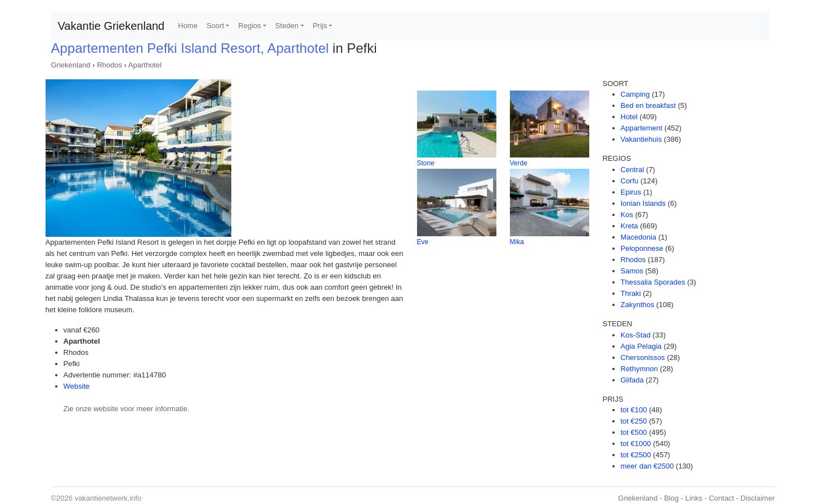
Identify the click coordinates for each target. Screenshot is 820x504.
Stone (426, 163)
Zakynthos (638, 305)
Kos (627, 215)
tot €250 (634, 421)
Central (633, 170)
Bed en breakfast (648, 105)
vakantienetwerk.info (108, 498)
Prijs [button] (320, 26)
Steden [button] (287, 26)
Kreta (629, 226)
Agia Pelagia (641, 346)
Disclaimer (758, 498)
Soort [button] (215, 26)
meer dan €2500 (648, 466)
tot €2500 (636, 455)
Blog (671, 498)
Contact (721, 498)
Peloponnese (642, 248)
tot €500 (634, 432)
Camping (635, 94)
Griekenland (71, 65)
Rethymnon (639, 369)
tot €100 (634, 410)
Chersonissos (643, 357)
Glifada (632, 380)
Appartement (642, 128)
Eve (423, 242)
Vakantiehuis (641, 139)
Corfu (630, 181)
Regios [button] (249, 26)
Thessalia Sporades (653, 282)
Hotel (629, 117)
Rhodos (109, 65)
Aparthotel (145, 65)
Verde (519, 163)
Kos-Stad (636, 335)
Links (694, 498)
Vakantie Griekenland (111, 26)
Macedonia (639, 237)
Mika (517, 242)
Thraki (631, 293)
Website (77, 386)
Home (188, 26)
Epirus (631, 192)
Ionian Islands (643, 203)
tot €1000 (636, 444)
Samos (632, 271)
